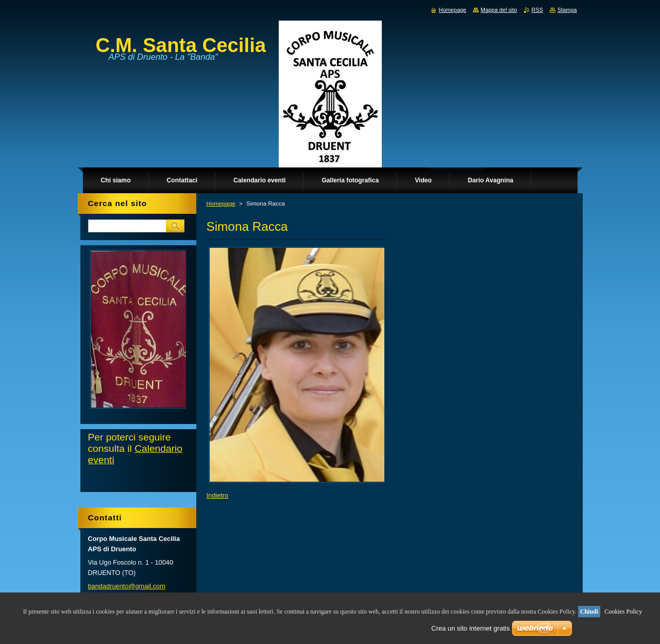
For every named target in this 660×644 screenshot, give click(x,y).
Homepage (221, 204)
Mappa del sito (499, 10)
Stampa (567, 10)
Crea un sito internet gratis (470, 628)
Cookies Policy (623, 612)
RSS (537, 10)
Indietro (218, 495)
